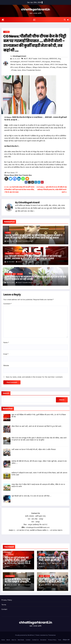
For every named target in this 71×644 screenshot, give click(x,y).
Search (6, 393)
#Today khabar (62, 67)
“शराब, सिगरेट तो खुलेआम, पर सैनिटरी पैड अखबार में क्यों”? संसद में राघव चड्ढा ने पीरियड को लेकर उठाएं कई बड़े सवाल (33, 237)
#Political (22, 67)
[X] (6, 179)
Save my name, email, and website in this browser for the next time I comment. (34, 377)
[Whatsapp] (23, 179)
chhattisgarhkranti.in (35, 9)
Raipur (17, 253)
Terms (4, 605)
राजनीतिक (6, 32)
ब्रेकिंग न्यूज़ (30, 253)
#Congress (46, 62)
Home (3, 640)
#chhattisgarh (15, 62)
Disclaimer (43, 640)
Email (6, 354)
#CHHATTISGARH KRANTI (31, 62)
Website (6, 366)
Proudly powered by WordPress (25, 635)
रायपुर (41, 576)
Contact (4, 609)
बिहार (14, 274)
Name (6, 343)
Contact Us (35, 640)
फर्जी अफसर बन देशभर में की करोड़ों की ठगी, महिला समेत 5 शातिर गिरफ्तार (51, 582)
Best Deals (21, 640)
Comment (7, 304)
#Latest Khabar (27, 64)
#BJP (26, 59)
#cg (59, 59)
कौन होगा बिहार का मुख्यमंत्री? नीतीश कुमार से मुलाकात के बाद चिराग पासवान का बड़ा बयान (35, 278)
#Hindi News (56, 62)
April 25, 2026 (12, 564)
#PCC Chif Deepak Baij (58, 64)
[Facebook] (15, 179)
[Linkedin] (19, 179)
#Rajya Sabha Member (41, 67)
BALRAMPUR (9, 253)
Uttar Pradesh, (10, 576)
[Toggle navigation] (34, 20)
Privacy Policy (7, 600)
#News (47, 64)
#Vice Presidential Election (31, 70)
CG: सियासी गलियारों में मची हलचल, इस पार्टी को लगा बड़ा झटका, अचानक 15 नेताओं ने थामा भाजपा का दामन (33, 257)
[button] (65, 20)
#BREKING (53, 59)
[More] (27, 179)
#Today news (16, 70)
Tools (60, 640)
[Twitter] (11, 179)
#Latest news (39, 64)
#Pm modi (14, 67)
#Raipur (29, 67)
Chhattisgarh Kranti (19, 56)
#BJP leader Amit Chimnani (38, 59)
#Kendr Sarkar (16, 64)
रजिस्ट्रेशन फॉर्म (66, 640)
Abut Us (14, 640)
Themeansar (52, 635)
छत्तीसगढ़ (24, 253)
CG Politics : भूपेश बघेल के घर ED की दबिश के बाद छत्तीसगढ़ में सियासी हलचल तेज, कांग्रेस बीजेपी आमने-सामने (52, 190)
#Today (53, 67)
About (8, 640)
